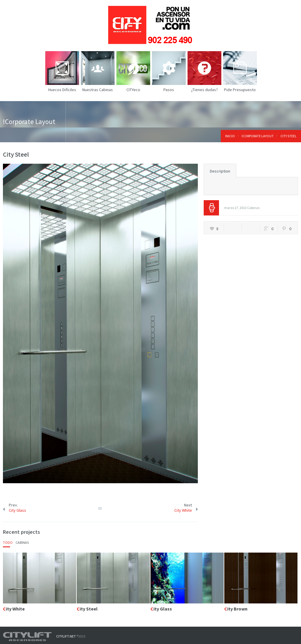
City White (183, 510)
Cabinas (253, 208)
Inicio (230, 136)
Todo (8, 543)
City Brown (236, 609)
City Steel (87, 609)
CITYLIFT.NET (66, 636)
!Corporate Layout (258, 136)
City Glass (17, 510)
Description (220, 171)
